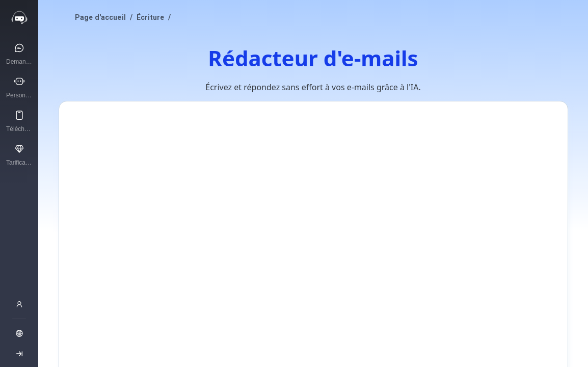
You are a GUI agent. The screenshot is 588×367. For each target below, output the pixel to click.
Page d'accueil (100, 17)
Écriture (150, 17)
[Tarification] (19, 154)
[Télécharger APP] (19, 121)
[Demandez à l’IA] (19, 54)
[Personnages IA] (19, 87)
